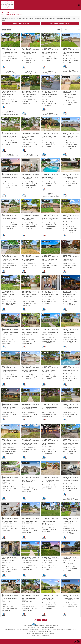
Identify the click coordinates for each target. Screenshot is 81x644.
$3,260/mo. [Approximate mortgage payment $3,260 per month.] (76, 596)
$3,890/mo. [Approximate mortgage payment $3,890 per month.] (35, 292)
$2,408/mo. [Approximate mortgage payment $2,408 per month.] (56, 478)
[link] (3, 14)
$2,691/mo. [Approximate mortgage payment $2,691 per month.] (56, 175)
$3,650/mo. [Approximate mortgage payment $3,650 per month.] (15, 596)
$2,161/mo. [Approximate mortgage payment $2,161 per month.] (76, 175)
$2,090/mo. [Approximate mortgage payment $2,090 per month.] (76, 440)
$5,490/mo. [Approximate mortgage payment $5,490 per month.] (35, 478)
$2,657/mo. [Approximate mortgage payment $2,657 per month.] (56, 558)
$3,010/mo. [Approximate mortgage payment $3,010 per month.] (76, 478)
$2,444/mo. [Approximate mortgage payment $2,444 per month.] (56, 215)
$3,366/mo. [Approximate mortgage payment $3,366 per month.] (56, 134)
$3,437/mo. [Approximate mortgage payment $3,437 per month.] (35, 596)
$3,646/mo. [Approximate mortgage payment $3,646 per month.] (76, 519)
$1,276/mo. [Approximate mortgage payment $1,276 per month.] (76, 256)
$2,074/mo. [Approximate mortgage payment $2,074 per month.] (76, 292)
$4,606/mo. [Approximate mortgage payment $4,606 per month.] (56, 405)
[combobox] (70, 30)
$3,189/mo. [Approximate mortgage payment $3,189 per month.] (76, 49)
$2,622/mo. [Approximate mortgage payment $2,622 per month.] (56, 330)
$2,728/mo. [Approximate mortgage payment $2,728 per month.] (35, 215)
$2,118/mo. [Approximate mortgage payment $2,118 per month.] (15, 215)
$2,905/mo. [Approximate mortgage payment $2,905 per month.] (35, 367)
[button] (8, 14)
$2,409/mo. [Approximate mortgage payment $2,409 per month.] (35, 440)
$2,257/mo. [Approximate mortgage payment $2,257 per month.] (35, 256)
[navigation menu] (79, 5)
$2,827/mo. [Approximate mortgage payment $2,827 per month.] (15, 405)
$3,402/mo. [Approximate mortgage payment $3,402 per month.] (35, 134)
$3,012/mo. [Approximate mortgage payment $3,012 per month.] (35, 330)
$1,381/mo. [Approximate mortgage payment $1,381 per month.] (56, 292)
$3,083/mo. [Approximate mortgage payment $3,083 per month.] (15, 92)
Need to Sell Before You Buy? (21, 24)
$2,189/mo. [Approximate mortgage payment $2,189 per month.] (15, 440)
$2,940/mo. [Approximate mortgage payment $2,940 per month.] (35, 49)
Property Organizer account (27, 18)
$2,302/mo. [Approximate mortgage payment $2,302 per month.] (15, 49)
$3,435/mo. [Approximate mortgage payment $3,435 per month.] (56, 256)
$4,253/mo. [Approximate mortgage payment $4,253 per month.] (35, 405)
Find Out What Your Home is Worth (60, 24)
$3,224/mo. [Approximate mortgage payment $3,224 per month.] (15, 478)
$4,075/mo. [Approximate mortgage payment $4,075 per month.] (15, 558)
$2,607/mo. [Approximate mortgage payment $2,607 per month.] (35, 92)
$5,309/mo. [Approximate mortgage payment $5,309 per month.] (56, 519)
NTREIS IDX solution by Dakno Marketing (40, 636)
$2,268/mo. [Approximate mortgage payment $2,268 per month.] (76, 330)
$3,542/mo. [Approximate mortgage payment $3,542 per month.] (56, 49)
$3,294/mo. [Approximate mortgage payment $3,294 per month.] (56, 596)
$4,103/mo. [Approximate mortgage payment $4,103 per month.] (35, 519)
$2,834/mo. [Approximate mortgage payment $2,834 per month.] (56, 367)
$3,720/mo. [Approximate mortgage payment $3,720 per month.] (56, 92)
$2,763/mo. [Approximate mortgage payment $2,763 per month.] (15, 330)
